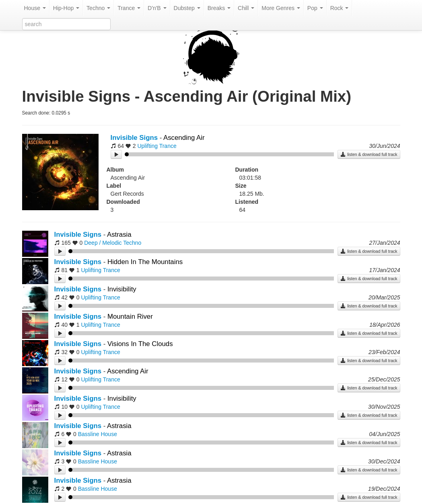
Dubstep (187, 8)
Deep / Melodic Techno (113, 243)
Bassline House (98, 434)
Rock (340, 8)
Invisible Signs (134, 138)
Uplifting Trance (157, 146)
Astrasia (119, 235)
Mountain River (130, 317)
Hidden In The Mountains (145, 262)
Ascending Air (184, 138)
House (35, 8)
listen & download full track (369, 154)
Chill (246, 8)
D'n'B (157, 8)
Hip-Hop (66, 8)
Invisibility (122, 289)
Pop (315, 8)
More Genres (281, 8)
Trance (129, 8)
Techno (98, 8)
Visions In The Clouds (140, 344)
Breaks (219, 8)
